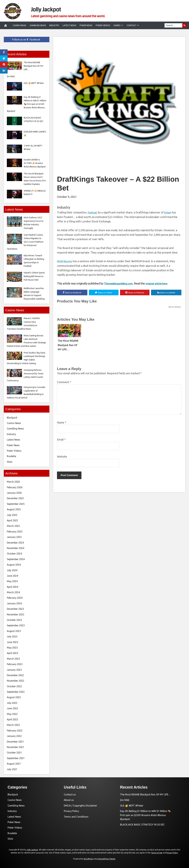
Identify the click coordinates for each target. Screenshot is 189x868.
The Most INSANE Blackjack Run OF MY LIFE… (68, 345)
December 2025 (15, 498)
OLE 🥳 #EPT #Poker (132, 806)
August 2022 (14, 697)
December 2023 (15, 609)
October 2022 (14, 686)
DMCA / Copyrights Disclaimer (80, 806)
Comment (64, 382)
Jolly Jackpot (53, 9)
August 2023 (14, 631)
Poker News (86, 25)
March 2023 (13, 659)
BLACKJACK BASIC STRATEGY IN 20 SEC (142, 825)
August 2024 (14, 565)
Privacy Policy (71, 811)
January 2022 (14, 736)
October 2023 (14, 620)
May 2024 (12, 581)
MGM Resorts (65, 261)
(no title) (125, 800)
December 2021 (15, 742)
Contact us (70, 794)
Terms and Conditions (76, 817)
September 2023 (16, 625)
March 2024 (13, 592)
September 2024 (16, 559)
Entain (169, 212)
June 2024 (12, 576)
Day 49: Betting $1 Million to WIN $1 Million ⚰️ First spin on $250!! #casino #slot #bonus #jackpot (145, 815)
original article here (159, 283)
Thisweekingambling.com (119, 283)
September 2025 (16, 504)
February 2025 (15, 532)
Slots (10, 462)
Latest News (69, 25)
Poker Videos (103, 25)
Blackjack (12, 418)
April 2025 (12, 520)
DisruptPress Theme (107, 859)
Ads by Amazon (175, 307)
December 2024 (15, 543)
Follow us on (26, 39)
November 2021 (15, 747)
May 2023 (12, 648)
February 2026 (15, 487)
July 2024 (12, 570)
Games (117, 25)
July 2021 (12, 769)
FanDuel (93, 212)
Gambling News (38, 25)
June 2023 (12, 642)
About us (69, 800)
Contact (132, 25)
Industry (54, 25)
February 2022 (15, 731)
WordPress (88, 859)
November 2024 (15, 548)
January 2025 (14, 537)
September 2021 (16, 758)
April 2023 (12, 653)
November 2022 (15, 681)
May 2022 (12, 714)
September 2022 (16, 692)
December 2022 (15, 675)
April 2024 (12, 587)
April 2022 (12, 719)
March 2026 (13, 482)
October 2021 (14, 753)
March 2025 (13, 526)
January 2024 (14, 603)
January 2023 (14, 670)
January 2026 (14, 493)
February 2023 (15, 664)
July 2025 (12, 515)
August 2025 (14, 509)
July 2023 (12, 636)
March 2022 (13, 725)
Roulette (11, 456)
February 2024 (15, 598)
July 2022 (12, 703)
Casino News (19, 25)
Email (61, 440)
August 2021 (14, 764)
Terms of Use (157, 853)
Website (62, 457)
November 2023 (15, 614)
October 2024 (14, 554)
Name (62, 423)
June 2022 (12, 708)
